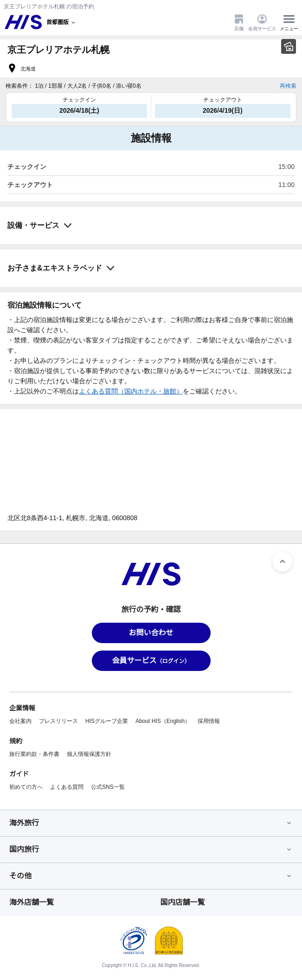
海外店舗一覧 (32, 902)
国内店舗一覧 (183, 902)
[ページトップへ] (283, 561)
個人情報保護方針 (89, 754)
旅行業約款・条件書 (34, 754)
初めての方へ (26, 787)
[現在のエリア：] (62, 22)
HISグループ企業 (107, 721)
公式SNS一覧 (108, 787)
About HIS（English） (163, 721)
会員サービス (262, 22)
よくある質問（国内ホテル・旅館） (131, 391)
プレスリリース (58, 721)
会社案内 (20, 721)
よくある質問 (67, 787)
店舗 (239, 22)
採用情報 (209, 721)
